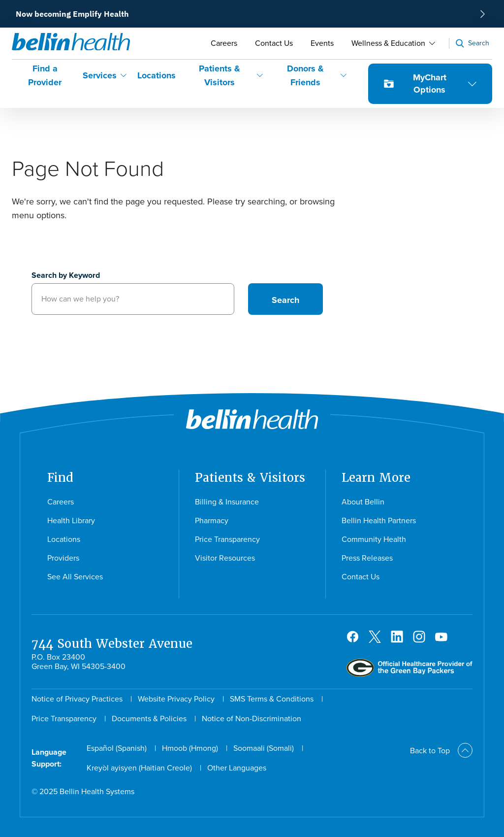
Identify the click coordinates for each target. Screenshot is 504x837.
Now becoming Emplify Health (72, 14)
